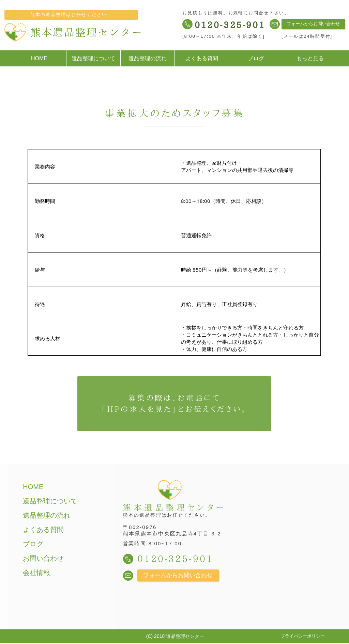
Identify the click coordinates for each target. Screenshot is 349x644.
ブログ (33, 544)
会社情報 (36, 573)
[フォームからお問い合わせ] (313, 24)
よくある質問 (43, 530)
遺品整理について (50, 501)
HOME (33, 487)
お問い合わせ (43, 558)
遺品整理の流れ (47, 515)
